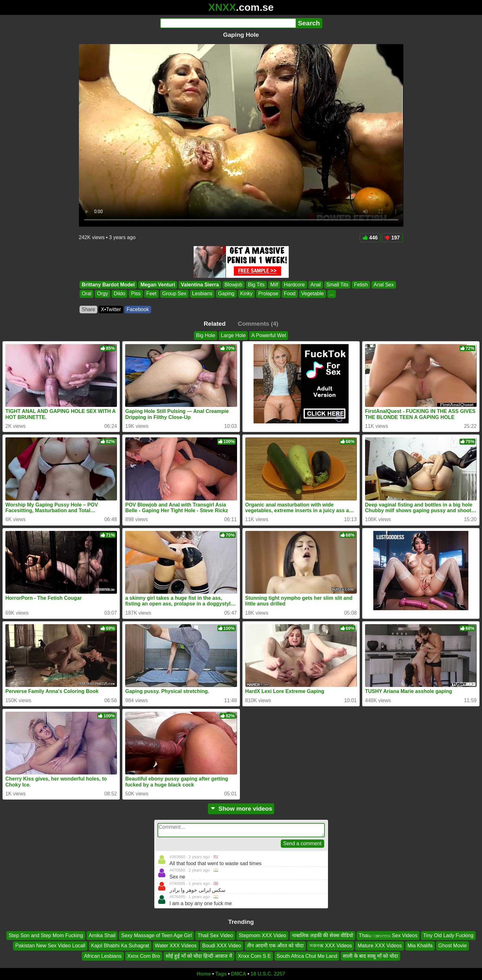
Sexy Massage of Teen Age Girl (156, 935)
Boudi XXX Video (222, 946)
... (331, 294)
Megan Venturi (158, 285)
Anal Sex (383, 285)
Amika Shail (102, 935)
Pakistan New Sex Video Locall (50, 946)
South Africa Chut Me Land (307, 956)
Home (204, 974)
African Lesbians (103, 956)
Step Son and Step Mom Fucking (46, 935)
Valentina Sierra (200, 285)
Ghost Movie (453, 946)
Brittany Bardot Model (108, 285)
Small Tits (337, 285)
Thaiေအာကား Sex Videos (388, 935)
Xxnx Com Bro (144, 956)
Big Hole (206, 335)
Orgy (103, 294)
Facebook (138, 309)
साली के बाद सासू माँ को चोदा (370, 956)
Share (89, 309)
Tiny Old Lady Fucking (448, 935)
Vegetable (312, 294)
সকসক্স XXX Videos (331, 946)
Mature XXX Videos (379, 946)
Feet (151, 294)
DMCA (239, 974)
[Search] (228, 23)
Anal (315, 285)
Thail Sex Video (215, 935)
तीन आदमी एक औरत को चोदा (275, 946)
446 (370, 238)
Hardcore (294, 285)
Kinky (246, 294)
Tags (221, 974)
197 (392, 238)
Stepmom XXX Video (262, 935)
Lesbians (202, 294)
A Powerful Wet (269, 335)
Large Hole (233, 335)
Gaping (226, 294)
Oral (87, 294)
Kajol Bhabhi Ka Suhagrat (120, 946)
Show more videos (241, 809)
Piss (136, 294)
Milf (274, 285)
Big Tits (256, 285)
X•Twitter (111, 309)
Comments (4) (258, 324)
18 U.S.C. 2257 (268, 974)
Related (215, 324)
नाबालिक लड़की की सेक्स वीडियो (322, 935)
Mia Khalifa (420, 946)
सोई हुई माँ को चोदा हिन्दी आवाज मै (199, 956)
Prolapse (268, 294)
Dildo (119, 294)
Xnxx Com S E (254, 956)
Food (290, 294)
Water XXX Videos (176, 946)
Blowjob (233, 285)
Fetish (361, 285)
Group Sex (174, 294)
